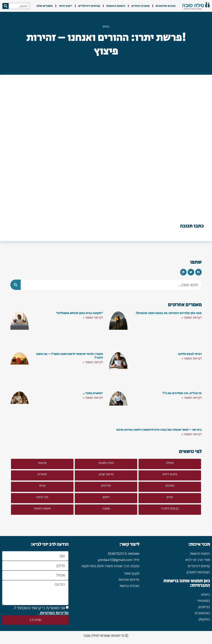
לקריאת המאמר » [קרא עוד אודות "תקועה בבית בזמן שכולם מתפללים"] (93, 317)
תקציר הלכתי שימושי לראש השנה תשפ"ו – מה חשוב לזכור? (69, 356)
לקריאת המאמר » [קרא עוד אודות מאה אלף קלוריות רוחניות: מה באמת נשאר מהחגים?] (192, 317)
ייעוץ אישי (65, 6)
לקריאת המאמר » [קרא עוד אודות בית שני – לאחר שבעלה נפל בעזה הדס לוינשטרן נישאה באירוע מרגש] (192, 434)
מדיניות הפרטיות (54, 614)
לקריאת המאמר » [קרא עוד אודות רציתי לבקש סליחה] (192, 358)
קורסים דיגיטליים (89, 6)
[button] (199, 272)
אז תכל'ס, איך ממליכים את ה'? (182, 393)
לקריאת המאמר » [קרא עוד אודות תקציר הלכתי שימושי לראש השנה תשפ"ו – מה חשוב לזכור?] (93, 362)
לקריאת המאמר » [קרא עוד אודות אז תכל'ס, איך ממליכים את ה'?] (192, 398)
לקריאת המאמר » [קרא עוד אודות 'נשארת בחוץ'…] (93, 398)
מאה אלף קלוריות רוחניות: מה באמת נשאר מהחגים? (169, 313)
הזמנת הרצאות (116, 6)
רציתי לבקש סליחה (190, 354)
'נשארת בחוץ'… (93, 393)
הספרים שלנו (45, 6)
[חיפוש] (6, 6)
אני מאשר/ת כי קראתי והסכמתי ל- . (41, 611)
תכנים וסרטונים (166, 6)
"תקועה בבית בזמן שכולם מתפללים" (79, 313)
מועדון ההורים (141, 6)
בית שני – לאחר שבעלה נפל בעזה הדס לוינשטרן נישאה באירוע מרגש (159, 430)
